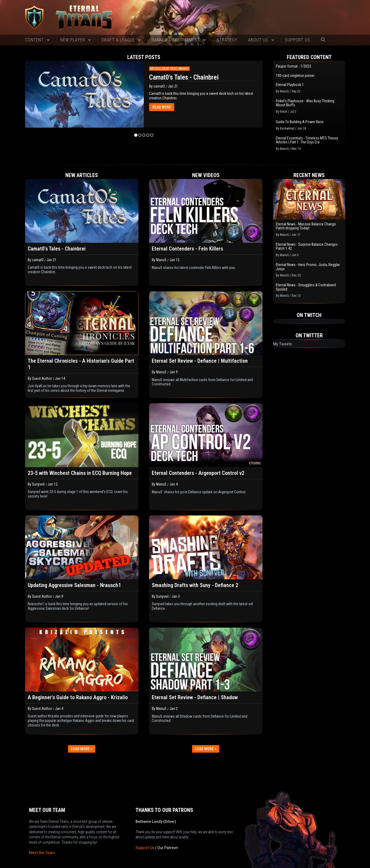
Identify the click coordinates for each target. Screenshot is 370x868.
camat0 (159, 86)
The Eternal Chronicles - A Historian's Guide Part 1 (81, 364)
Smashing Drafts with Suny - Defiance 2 (195, 585)
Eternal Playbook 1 (290, 85)
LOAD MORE (82, 749)
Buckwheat (287, 128)
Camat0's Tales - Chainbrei (184, 77)
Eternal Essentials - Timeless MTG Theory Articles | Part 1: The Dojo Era (307, 140)
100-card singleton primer (295, 76)
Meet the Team (42, 834)
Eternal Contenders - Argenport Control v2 (198, 473)
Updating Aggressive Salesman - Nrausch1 (74, 585)
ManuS (284, 91)
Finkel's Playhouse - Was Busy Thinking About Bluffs (305, 103)
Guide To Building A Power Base (300, 122)
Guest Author (42, 378)
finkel (283, 112)
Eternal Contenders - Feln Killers (187, 249)
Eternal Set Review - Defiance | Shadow (195, 697)
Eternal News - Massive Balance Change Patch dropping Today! (306, 226)
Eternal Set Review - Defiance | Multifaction (200, 361)
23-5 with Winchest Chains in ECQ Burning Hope (80, 473)
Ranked (183, 69)
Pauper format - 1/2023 (293, 66)
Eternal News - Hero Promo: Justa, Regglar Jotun (308, 267)
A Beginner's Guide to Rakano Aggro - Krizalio (78, 697)
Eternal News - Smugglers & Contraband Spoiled (306, 287)
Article (156, 69)
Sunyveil (38, 484)
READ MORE (162, 107)
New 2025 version (159, 864)
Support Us (145, 829)
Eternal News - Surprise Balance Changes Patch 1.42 (307, 247)
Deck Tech (170, 69)
